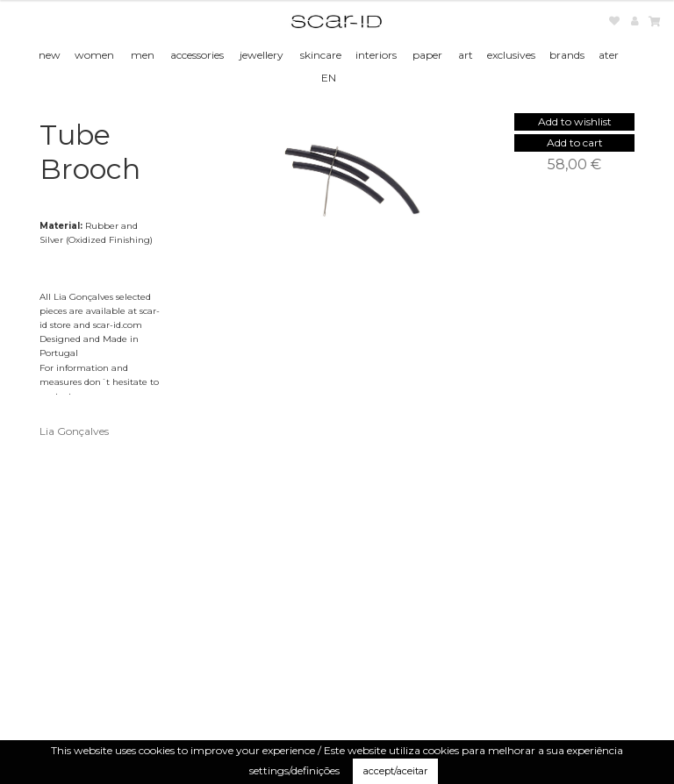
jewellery (262, 55)
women (94, 55)
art (466, 55)
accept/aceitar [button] (395, 771)
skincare (321, 55)
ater (609, 55)
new (50, 55)
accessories (197, 55)
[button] (575, 121)
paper (427, 55)
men (143, 55)
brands (567, 55)
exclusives (511, 55)
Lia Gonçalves (74, 431)
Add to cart (575, 143)
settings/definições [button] (294, 770)
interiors (376, 55)
